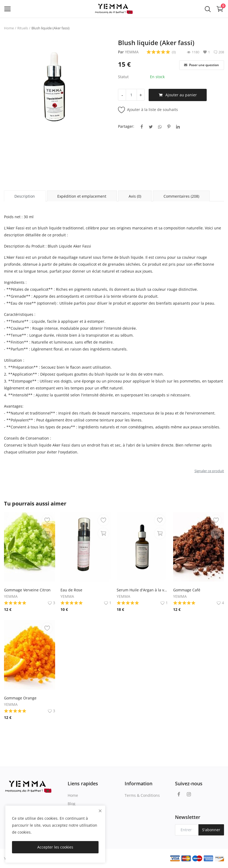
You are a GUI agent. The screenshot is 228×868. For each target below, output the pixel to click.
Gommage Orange (20, 698)
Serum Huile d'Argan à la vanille (142, 590)
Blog (72, 804)
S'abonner (211, 830)
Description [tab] (25, 196)
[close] (100, 811)
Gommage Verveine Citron (27, 590)
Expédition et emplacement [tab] (82, 196)
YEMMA (132, 52)
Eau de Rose (71, 590)
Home (9, 28)
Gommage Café (187, 590)
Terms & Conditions (142, 795)
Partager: (126, 126)
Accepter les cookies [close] (55, 847)
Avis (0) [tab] (135, 196)
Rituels (23, 28)
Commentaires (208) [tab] (181, 196)
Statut (123, 77)
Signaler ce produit (209, 471)
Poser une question (201, 65)
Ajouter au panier (178, 95)
